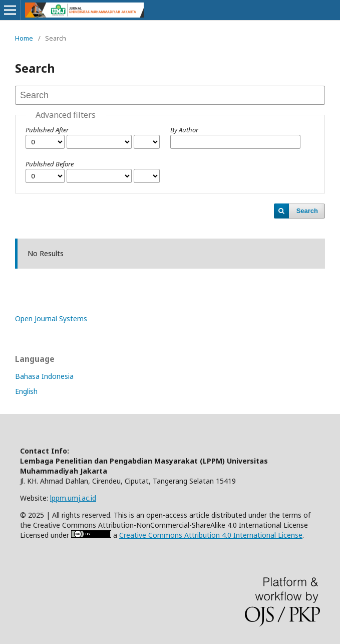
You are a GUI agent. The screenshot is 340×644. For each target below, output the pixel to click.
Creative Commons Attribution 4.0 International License (211, 535)
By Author (184, 130)
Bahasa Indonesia (44, 376)
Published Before (50, 164)
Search (307, 211)
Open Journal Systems (51, 318)
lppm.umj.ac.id (73, 498)
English (26, 391)
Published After (47, 130)
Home (24, 38)
